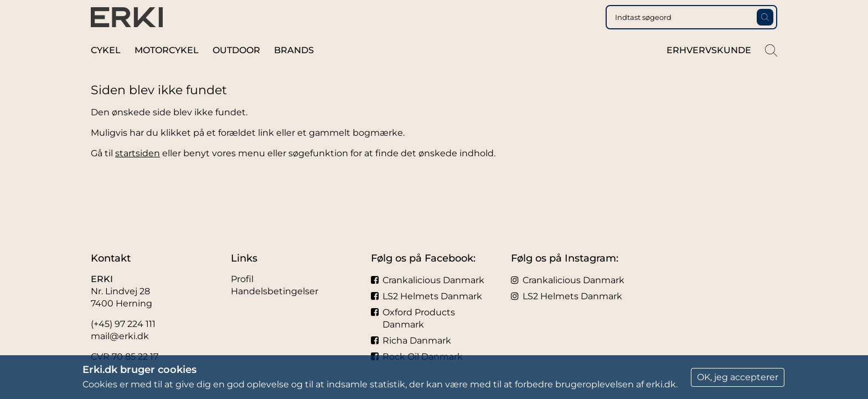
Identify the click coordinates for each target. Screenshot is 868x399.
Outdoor (236, 71)
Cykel (106, 71)
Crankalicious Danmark (428, 280)
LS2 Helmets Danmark (427, 296)
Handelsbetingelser (275, 291)
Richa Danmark (411, 341)
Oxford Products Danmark (413, 318)
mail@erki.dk (120, 336)
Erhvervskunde (709, 71)
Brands (294, 71)
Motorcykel (167, 71)
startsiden (138, 174)
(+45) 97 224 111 (123, 324)
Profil (242, 279)
